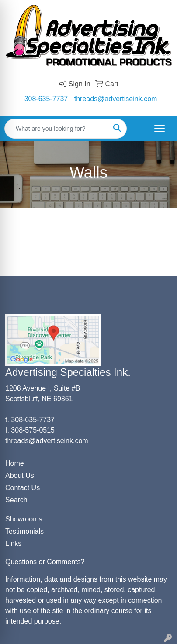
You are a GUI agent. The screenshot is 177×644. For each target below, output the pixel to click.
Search (16, 500)
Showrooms (24, 519)
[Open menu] (160, 129)
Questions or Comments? (45, 562)
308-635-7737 (46, 99)
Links (13, 543)
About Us (20, 475)
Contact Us (23, 488)
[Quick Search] (56, 129)
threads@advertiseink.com (116, 99)
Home (15, 463)
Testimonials (24, 531)
